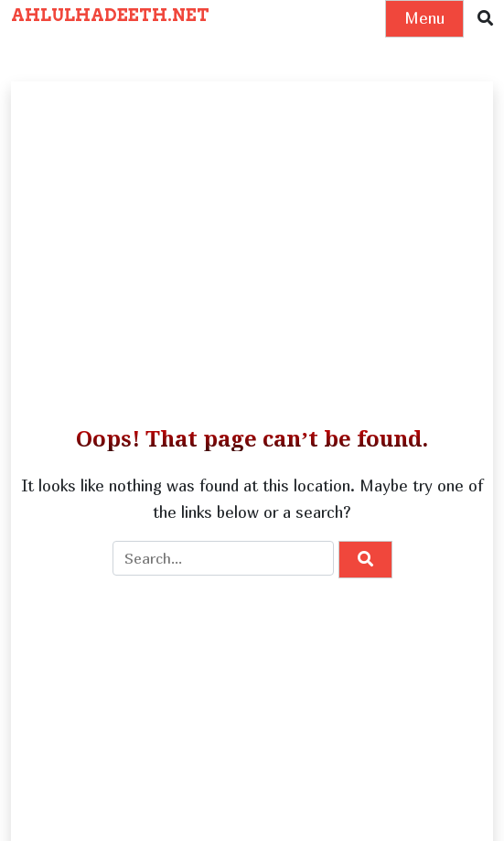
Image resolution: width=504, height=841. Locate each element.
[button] (485, 19)
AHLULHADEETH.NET (110, 15)
